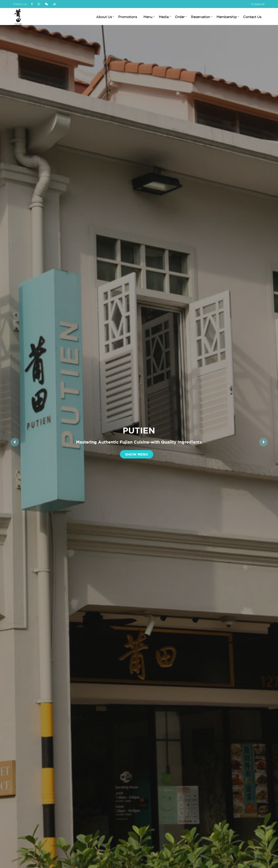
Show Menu (137, 454)
